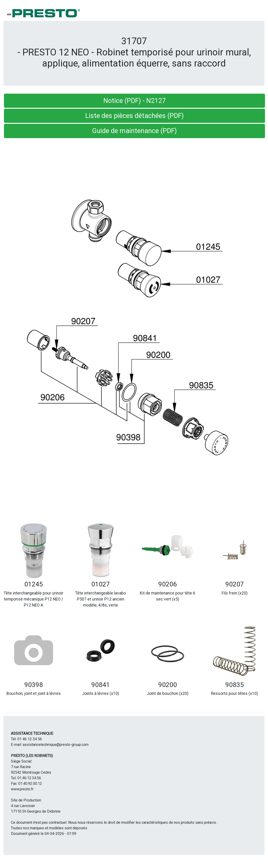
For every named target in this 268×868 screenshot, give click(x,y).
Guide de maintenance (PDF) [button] (134, 131)
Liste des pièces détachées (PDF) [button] (135, 116)
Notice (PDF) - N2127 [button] (135, 101)
